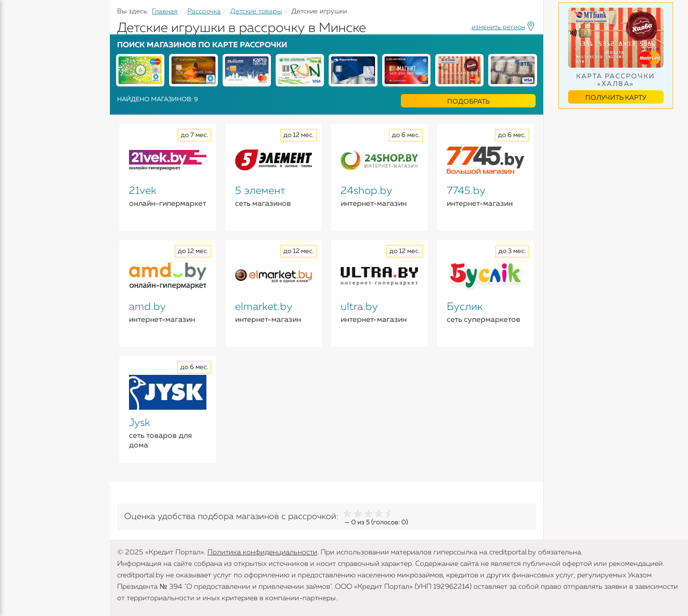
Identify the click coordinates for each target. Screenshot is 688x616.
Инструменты (33, 180)
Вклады (22, 106)
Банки (19, 161)
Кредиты (24, 72)
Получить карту (616, 98)
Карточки (26, 124)
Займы (20, 143)
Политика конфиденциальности (262, 552)
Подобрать (468, 102)
